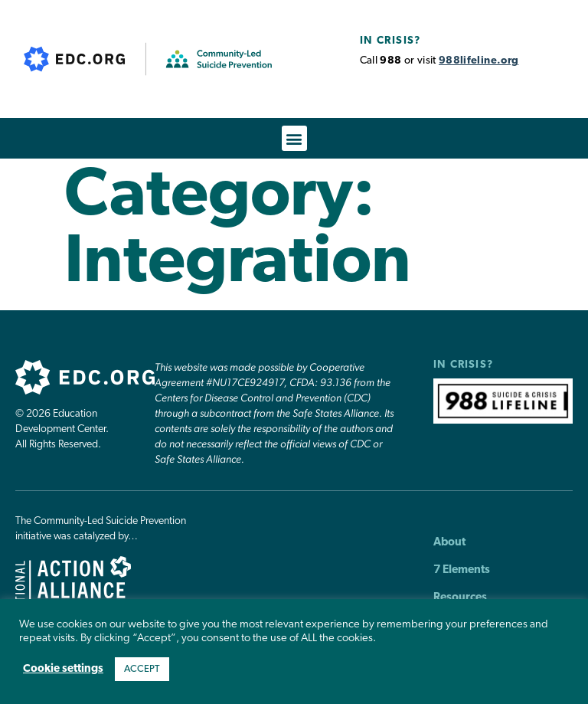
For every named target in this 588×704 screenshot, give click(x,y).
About (449, 543)
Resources (460, 598)
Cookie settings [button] (63, 669)
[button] (294, 138)
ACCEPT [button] (142, 669)
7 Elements (462, 570)
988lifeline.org (479, 61)
